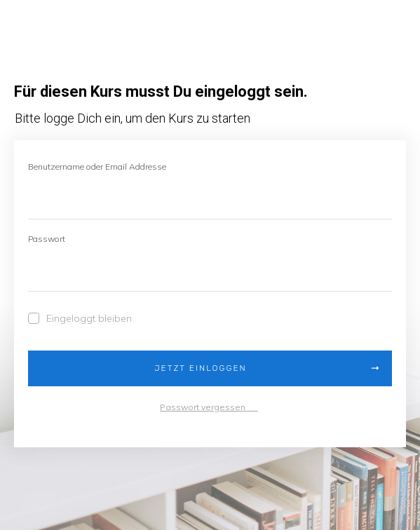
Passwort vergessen (209, 407)
